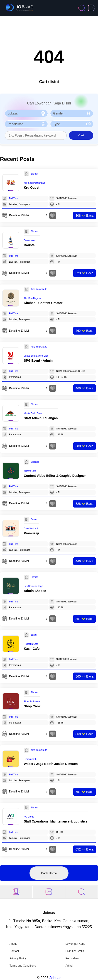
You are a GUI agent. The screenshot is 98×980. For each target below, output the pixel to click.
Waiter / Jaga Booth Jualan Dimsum (51, 764)
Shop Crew (32, 706)
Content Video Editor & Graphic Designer (55, 476)
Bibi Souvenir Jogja (34, 586)
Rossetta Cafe (31, 644)
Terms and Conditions (23, 966)
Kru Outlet (32, 188)
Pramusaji (31, 533)
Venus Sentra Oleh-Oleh (36, 356)
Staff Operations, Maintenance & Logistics (56, 821)
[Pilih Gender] (72, 113)
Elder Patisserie (32, 702)
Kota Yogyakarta (39, 289)
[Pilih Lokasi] (26, 113)
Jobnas (55, 978)
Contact (14, 951)
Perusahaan (73, 958)
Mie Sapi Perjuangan (34, 183)
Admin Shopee (35, 591)
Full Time (14, 198)
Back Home (49, 873)
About (13, 944)
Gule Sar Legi (31, 529)
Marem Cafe (30, 471)
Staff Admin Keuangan (41, 418)
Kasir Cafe (32, 649)
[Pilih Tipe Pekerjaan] (72, 124)
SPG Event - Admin (38, 361)
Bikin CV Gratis (75, 951)
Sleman (34, 174)
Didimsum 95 (30, 759)
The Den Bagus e (33, 298)
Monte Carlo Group (33, 413)
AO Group (29, 817)
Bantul (34, 519)
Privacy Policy (18, 958)
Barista (29, 245)
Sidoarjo (35, 462)
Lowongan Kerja (75, 944)
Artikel (69, 966)
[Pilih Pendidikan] (26, 124)
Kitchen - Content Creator (43, 303)
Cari (81, 135)
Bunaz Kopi (30, 240)
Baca (85, 216)
